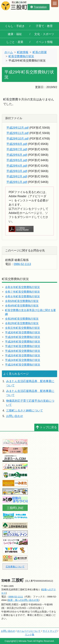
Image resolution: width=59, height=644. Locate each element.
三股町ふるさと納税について (25, 411)
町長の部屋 (40, 52)
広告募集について (15, 567)
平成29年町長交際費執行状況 (23, 337)
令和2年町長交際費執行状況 (22, 323)
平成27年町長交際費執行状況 (23, 346)
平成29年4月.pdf (17, 166)
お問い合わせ (15, 416)
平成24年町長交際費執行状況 (23, 360)
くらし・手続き (15, 26)
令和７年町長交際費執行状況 (22, 292)
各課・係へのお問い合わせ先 (23, 600)
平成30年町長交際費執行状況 (23, 332)
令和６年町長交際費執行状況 (22, 297)
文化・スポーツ (44, 34)
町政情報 (23, 52)
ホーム (9, 52)
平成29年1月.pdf (17, 182)
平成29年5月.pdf (17, 160)
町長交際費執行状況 (21, 56)
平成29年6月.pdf (17, 155)
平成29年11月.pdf (18, 133)
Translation (38, 7)
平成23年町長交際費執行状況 (23, 365)
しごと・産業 (15, 42)
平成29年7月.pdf (17, 149)
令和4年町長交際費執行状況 (22, 306)
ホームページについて (29, 631)
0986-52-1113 (22, 264)
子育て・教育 (44, 26)
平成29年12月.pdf (18, 128)
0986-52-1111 (16, 597)
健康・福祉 (15, 34)
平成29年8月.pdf (17, 144)
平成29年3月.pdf (17, 171)
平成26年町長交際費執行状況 (23, 351)
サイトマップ (50, 631)
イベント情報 (44, 42)
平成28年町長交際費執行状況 (23, 342)
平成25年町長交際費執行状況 (23, 356)
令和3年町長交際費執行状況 (22, 319)
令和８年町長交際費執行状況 (22, 287)
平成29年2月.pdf (17, 176)
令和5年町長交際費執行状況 (22, 301)
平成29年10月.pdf (18, 139)
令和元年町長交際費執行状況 (22, 328)
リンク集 (30, 634)
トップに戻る (46, 427)
